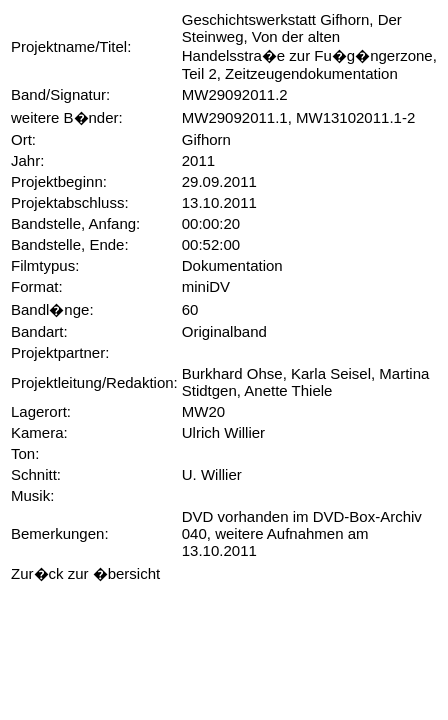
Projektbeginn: (59, 181)
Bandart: (39, 331)
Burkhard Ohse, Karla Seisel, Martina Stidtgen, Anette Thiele (306, 382)
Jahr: (27, 160)
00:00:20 (211, 223)
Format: (37, 286)
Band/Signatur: (60, 94)
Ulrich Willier (223, 432)
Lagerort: (41, 411)
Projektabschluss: (70, 202)
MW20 (203, 411)
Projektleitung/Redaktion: (94, 382)
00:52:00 (211, 244)
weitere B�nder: (67, 117)
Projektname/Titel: (71, 46)
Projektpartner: (60, 352)
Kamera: (39, 432)
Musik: (32, 495)
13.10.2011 (219, 202)
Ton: (25, 453)
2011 (198, 160)
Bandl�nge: (52, 309)
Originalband (224, 331)
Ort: (23, 139)
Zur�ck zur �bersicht (85, 573)
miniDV (206, 286)
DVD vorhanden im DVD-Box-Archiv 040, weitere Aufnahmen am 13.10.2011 (302, 533)
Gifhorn (206, 139)
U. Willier (212, 474)
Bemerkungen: (60, 533)
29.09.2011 (219, 181)
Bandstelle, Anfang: (75, 223)
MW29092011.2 (235, 94)
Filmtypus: (45, 265)
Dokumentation (232, 265)
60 (190, 309)
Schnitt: (36, 474)
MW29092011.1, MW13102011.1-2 (298, 117)
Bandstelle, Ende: (70, 244)
